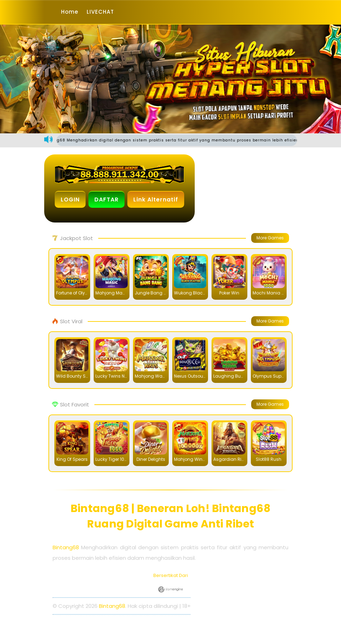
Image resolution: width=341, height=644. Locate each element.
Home (70, 12)
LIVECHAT (100, 12)
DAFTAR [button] (106, 200)
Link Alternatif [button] (156, 200)
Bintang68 (66, 547)
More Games (270, 238)
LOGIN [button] (70, 200)
